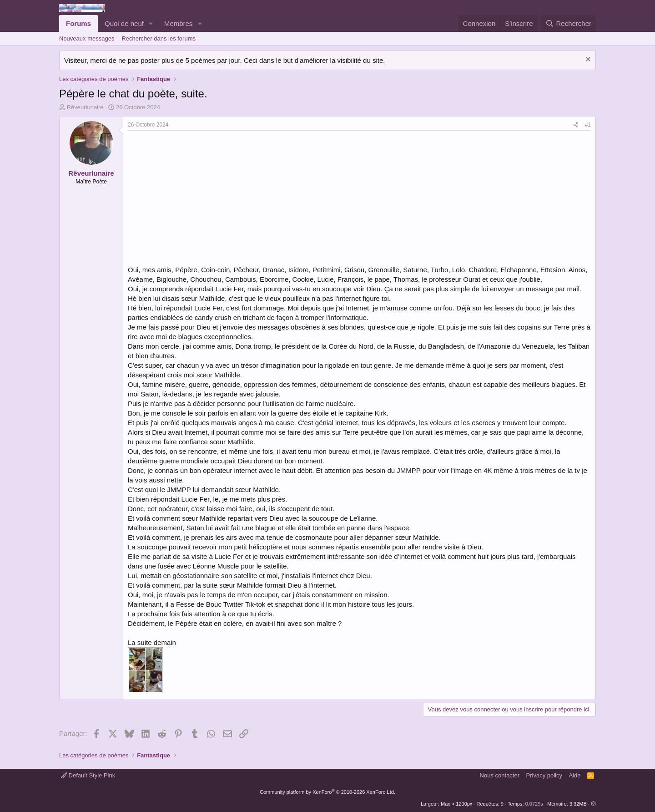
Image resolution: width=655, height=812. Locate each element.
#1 (588, 125)
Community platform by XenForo (327, 792)
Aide (575, 775)
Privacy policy (544, 775)
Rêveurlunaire (85, 107)
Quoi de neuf (124, 23)
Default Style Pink (88, 775)
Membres (179, 23)
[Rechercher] (568, 23)
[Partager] (576, 125)
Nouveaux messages (87, 38)
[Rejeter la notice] (587, 60)
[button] (151, 23)
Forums (78, 23)
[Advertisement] (204, 199)
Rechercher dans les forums (159, 38)
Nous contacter (500, 775)
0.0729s (534, 804)
